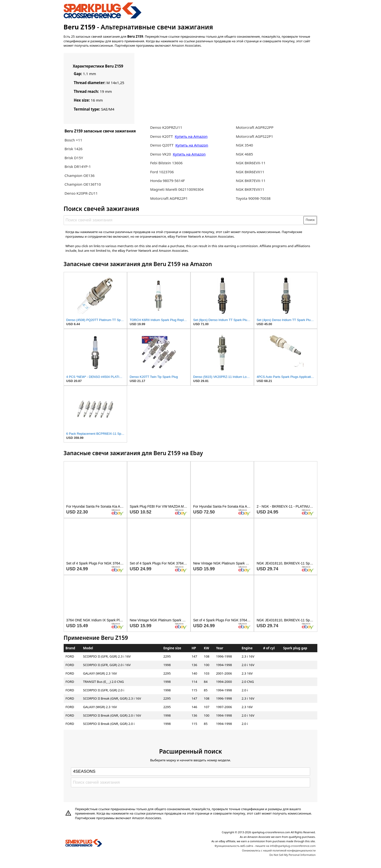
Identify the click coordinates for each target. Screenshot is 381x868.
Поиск (310, 220)
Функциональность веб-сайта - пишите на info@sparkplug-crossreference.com (265, 846)
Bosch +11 (73, 140)
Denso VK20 (160, 154)
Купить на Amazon (191, 136)
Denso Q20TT (162, 145)
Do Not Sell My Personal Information (293, 855)
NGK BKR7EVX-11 (251, 181)
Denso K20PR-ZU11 (81, 193)
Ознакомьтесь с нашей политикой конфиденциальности (279, 850)
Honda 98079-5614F (168, 181)
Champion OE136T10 (83, 184)
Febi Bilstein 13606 (166, 163)
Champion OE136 (79, 175)
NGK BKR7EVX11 (250, 189)
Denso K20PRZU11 (166, 127)
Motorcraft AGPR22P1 (169, 198)
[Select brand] (190, 772)
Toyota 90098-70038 (253, 198)
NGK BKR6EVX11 (250, 172)
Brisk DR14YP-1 (78, 166)
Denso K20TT (161, 136)
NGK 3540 (245, 145)
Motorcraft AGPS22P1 (255, 136)
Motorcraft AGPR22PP (255, 127)
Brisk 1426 (73, 149)
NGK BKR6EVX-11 (251, 163)
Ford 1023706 (162, 172)
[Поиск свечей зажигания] (184, 220)
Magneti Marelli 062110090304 (177, 189)
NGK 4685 (245, 154)
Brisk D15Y (74, 158)
